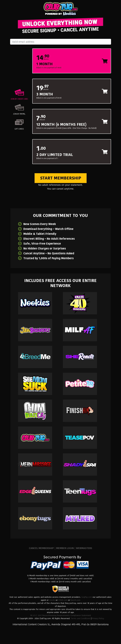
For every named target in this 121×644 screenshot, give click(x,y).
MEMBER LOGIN (65, 548)
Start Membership (61, 178)
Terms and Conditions (81, 618)
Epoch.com (75, 600)
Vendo (52, 600)
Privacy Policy (98, 618)
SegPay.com (87, 597)
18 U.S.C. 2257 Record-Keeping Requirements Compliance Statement (61, 615)
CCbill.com (63, 600)
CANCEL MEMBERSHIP (41, 548)
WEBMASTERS (84, 548)
